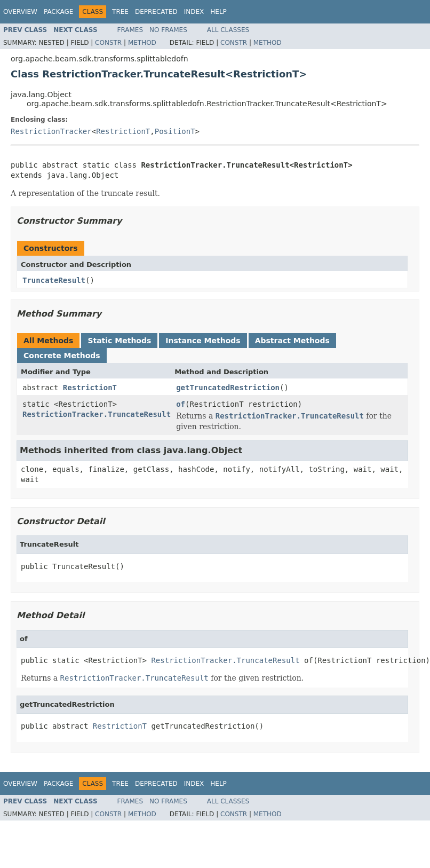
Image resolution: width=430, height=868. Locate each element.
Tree (120, 12)
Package (58, 12)
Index (194, 12)
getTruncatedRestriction (228, 388)
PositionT (175, 131)
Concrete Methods (62, 356)
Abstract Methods (292, 341)
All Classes (228, 30)
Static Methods (119, 341)
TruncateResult (54, 280)
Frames (130, 30)
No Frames (168, 30)
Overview (20, 12)
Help (218, 12)
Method (142, 43)
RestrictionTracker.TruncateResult (97, 414)
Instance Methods (203, 341)
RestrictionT (123, 131)
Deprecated (156, 12)
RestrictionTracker (51, 131)
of (181, 404)
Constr (108, 43)
